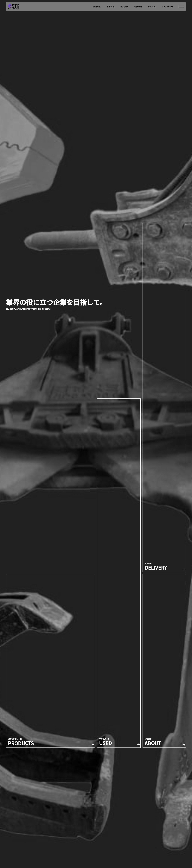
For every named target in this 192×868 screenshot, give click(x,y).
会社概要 (138, 7)
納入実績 (124, 7)
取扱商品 (97, 7)
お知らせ (152, 7)
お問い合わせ (167, 7)
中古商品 (111, 7)
